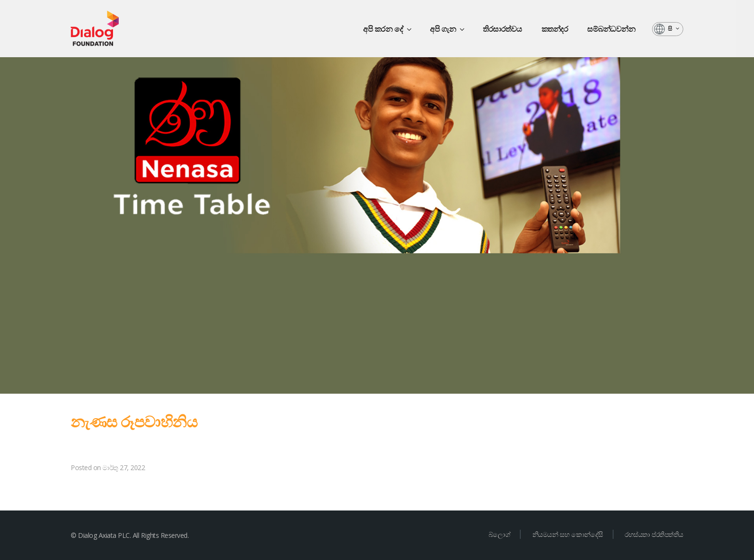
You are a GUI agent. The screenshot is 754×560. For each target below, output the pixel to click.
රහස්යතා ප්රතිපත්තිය (654, 534)
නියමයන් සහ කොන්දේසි (568, 534)
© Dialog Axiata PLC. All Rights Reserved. (130, 535)
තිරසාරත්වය (503, 29)
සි (674, 29)
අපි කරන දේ (388, 29)
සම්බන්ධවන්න (611, 29)
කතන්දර (555, 29)
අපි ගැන (448, 29)
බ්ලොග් (500, 534)
